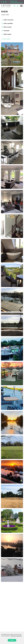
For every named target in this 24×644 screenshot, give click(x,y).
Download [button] (5, 31)
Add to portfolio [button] (7, 23)
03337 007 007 (14, 1)
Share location (6, 27)
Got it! (12, 640)
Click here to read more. (16, 636)
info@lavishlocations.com (17, 3)
